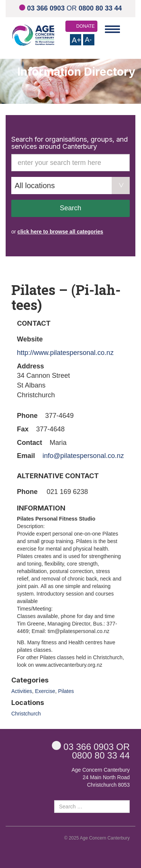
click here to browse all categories (60, 232)
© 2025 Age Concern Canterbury (97, 838)
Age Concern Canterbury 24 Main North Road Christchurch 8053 (101, 777)
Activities (22, 691)
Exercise (45, 691)
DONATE (86, 26)
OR (70, 8)
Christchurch (26, 714)
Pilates (66, 691)
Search (70, 208)
